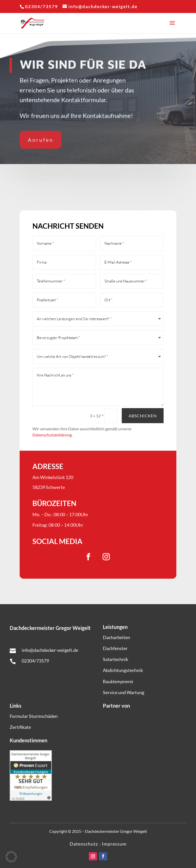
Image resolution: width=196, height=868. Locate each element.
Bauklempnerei (118, 681)
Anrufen (41, 138)
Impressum (114, 844)
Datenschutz (84, 844)
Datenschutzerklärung (52, 435)
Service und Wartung (124, 692)
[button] (11, 857)
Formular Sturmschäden (34, 716)
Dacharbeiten (117, 637)
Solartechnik (115, 659)
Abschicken (143, 416)
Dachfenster (115, 648)
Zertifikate (20, 727)
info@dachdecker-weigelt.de (50, 650)
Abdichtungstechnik (123, 670)
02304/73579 (35, 661)
